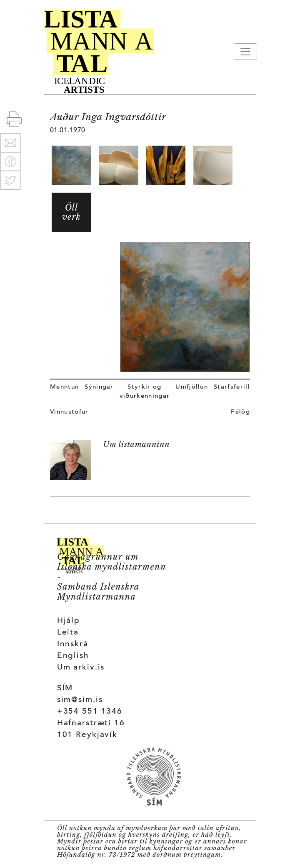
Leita (68, 633)
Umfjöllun (192, 387)
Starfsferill (232, 387)
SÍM (65, 688)
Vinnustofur (69, 412)
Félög (240, 412)
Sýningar (99, 387)
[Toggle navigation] (245, 52)
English (73, 656)
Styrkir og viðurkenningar (145, 392)
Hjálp (69, 621)
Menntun (64, 387)
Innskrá (73, 644)
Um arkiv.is (81, 668)
